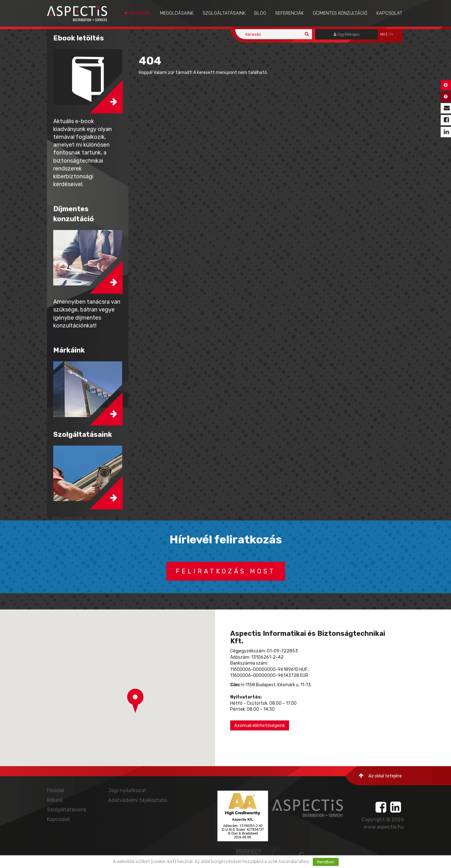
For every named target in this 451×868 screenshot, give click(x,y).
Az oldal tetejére (380, 776)
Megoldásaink (177, 13)
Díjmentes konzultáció (340, 13)
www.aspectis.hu (384, 827)
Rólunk (55, 800)
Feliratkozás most (226, 571)
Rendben (326, 862)
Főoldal (55, 790)
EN (391, 34)
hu (383, 34)
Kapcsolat (389, 13)
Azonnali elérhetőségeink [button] (260, 726)
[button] (135, 701)
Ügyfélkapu (347, 34)
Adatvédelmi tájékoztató (137, 800)
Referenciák (290, 13)
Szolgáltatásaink (224, 13)
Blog (260, 13)
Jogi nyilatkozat (127, 790)
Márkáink (140, 13)
